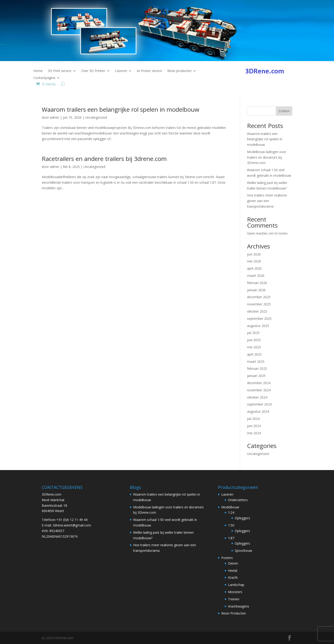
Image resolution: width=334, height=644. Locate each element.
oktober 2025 (257, 311)
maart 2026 (256, 276)
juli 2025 (253, 333)
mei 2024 (254, 433)
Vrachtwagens (239, 606)
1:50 (231, 525)
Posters (227, 558)
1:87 (231, 538)
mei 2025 (254, 347)
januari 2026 (256, 290)
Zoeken (284, 111)
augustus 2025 (258, 326)
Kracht (233, 577)
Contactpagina (44, 78)
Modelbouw (230, 507)
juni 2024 (254, 426)
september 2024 (259, 404)
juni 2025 (254, 340)
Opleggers (242, 518)
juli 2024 (253, 419)
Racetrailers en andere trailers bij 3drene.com (104, 159)
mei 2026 (254, 261)
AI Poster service (149, 71)
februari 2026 (257, 283)
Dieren (233, 563)
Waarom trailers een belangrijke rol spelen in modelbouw (120, 109)
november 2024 (259, 390)
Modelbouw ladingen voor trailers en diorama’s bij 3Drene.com (267, 157)
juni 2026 (254, 254)
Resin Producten (234, 613)
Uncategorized (96, 117)
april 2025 (254, 354)
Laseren (121, 71)
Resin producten (179, 71)
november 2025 (259, 304)
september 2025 (259, 319)
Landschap (236, 585)
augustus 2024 (258, 411)
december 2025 (259, 297)
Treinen (234, 599)
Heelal (233, 570)
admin (55, 117)
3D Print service (60, 71)
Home (38, 71)
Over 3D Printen (93, 71)
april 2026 (254, 268)
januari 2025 (256, 376)
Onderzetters (238, 500)
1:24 (231, 512)
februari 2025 (257, 368)
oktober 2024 (257, 397)
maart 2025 (256, 361)
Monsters (235, 592)
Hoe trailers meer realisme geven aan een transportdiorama (267, 201)
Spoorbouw (243, 551)
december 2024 (259, 383)
